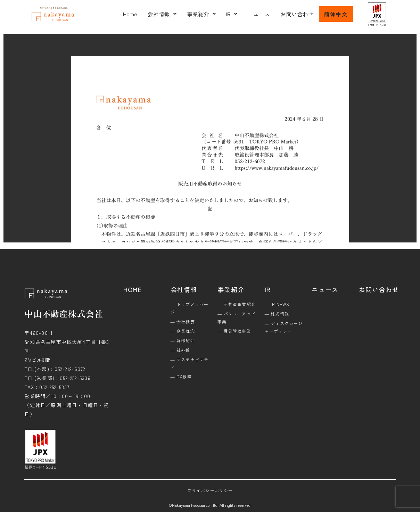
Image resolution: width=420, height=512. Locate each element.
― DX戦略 (181, 376)
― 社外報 (180, 350)
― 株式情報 (277, 313)
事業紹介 (201, 14)
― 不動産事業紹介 (237, 304)
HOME (133, 289)
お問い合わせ (297, 14)
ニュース (259, 14)
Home (130, 14)
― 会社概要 (183, 321)
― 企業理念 (183, 331)
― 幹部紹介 (183, 340)
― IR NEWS (277, 304)
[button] (162, 14)
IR (232, 14)
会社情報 (162, 14)
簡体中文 (336, 14)
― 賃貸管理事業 (234, 331)
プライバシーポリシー (210, 490)
